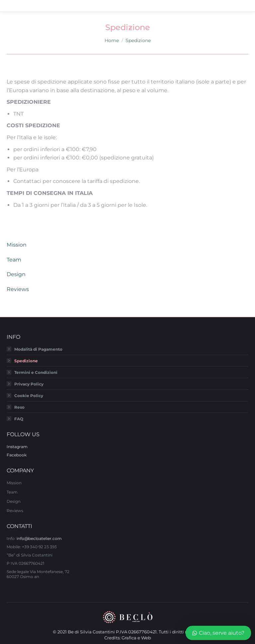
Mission (17, 245)
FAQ (19, 419)
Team (14, 260)
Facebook (17, 455)
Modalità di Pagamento (38, 349)
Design (16, 274)
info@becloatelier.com (39, 538)
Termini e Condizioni (36, 372)
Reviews (18, 289)
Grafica (129, 638)
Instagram (17, 447)
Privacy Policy (29, 384)
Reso (19, 407)
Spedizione (26, 361)
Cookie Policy (29, 396)
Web (146, 638)
